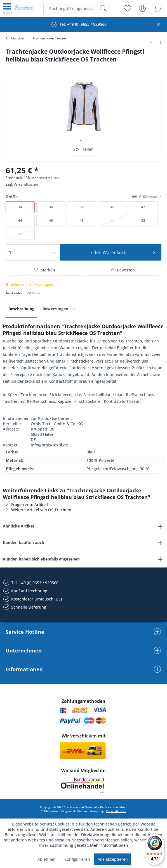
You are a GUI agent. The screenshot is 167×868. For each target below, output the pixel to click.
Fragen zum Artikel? (26, 504)
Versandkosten (26, 184)
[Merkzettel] (127, 8)
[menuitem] (7, 8)
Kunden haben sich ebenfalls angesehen (41, 559)
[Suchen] (103, 8)
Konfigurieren (77, 859)
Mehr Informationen (109, 845)
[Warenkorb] (157, 8)
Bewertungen (60, 309)
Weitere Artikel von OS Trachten (37, 510)
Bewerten (123, 270)
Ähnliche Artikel (18, 526)
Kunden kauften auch (23, 542)
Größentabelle (147, 197)
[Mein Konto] (142, 8)
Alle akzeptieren (113, 859)
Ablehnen (47, 859)
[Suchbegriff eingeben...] (77, 8)
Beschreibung (21, 309)
